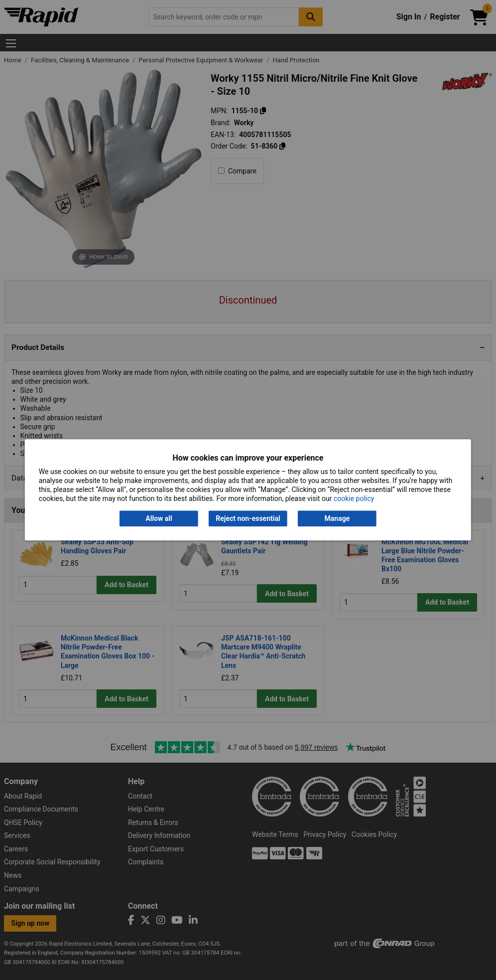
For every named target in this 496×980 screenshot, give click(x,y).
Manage (337, 518)
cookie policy (354, 499)
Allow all (159, 518)
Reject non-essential (248, 518)
